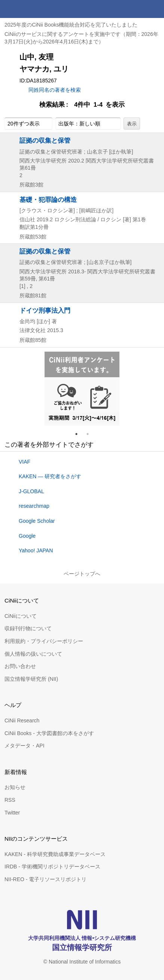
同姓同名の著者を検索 (55, 90)
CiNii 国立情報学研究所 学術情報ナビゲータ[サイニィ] (33, 9)
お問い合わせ (20, 666)
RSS (10, 800)
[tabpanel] (82, 389)
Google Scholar (37, 521)
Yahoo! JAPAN (36, 550)
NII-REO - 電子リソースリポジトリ (45, 879)
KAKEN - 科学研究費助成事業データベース (55, 854)
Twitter (12, 813)
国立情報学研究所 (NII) (31, 679)
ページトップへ (82, 574)
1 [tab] (79, 434)
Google (27, 536)
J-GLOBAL (31, 491)
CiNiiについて (21, 616)
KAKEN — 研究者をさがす (50, 476)
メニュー (155, 9)
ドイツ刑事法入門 (45, 310)
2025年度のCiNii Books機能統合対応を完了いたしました (71, 25)
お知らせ (15, 787)
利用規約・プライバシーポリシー (44, 641)
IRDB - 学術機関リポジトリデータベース (52, 867)
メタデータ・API (25, 746)
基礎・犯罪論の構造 (48, 200)
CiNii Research (22, 720)
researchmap (34, 506)
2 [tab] (91, 434)
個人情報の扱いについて (33, 654)
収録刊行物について (28, 628)
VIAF (25, 462)
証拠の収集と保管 (45, 140)
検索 (137, 9)
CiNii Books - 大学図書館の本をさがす (49, 733)
